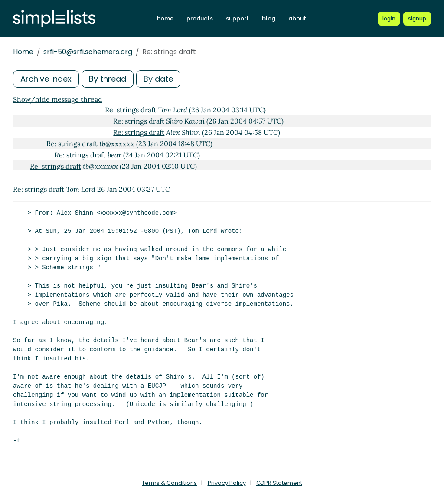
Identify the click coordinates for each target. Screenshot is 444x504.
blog (269, 18)
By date (158, 79)
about (297, 18)
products (200, 18)
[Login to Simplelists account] (389, 19)
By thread (108, 79)
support (237, 18)
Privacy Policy (227, 483)
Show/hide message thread (58, 99)
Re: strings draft (139, 121)
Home (23, 52)
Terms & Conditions (169, 483)
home (165, 18)
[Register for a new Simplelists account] (417, 19)
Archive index (46, 79)
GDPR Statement (279, 483)
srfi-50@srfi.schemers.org (88, 52)
